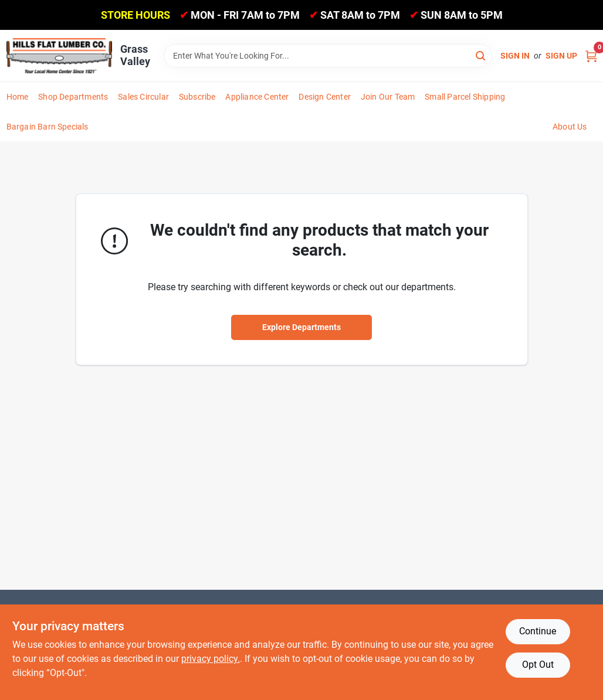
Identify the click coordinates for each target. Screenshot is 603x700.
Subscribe (197, 97)
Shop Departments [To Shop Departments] (73, 97)
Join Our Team (388, 97)
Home (18, 97)
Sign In (515, 56)
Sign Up (561, 56)
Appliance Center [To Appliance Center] (257, 97)
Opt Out (538, 665)
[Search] (481, 55)
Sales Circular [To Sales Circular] (143, 97)
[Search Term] (328, 56)
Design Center (325, 97)
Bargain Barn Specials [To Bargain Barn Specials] (48, 127)
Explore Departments (301, 327)
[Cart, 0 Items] (591, 56)
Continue (538, 631)
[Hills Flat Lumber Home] (59, 56)
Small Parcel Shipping (465, 97)
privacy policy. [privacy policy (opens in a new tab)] (211, 659)
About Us (570, 127)
